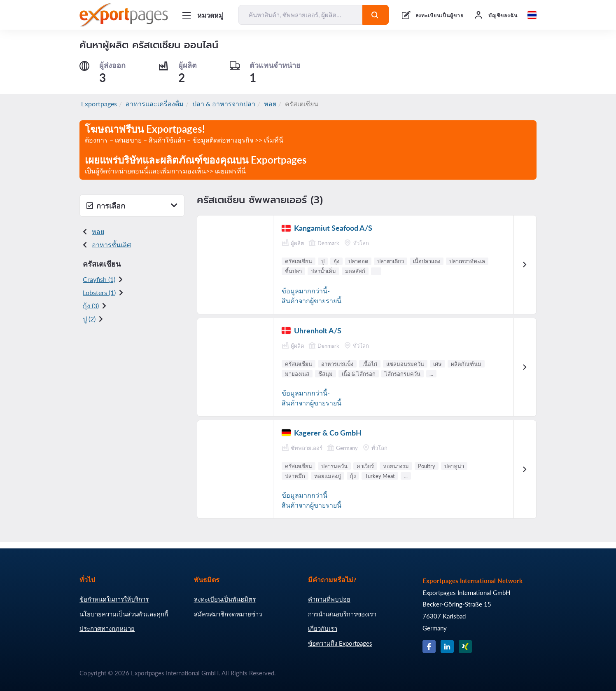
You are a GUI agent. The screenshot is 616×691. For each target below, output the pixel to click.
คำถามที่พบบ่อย (329, 599)
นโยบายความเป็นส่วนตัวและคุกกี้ (124, 614)
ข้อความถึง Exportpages (340, 643)
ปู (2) (89, 319)
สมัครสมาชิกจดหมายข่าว (228, 614)
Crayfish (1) (99, 279)
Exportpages (99, 104)
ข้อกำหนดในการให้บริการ (114, 599)
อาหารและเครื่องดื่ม (155, 104)
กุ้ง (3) (91, 306)
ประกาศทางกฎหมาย (107, 628)
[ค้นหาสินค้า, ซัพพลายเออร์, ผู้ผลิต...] (301, 15)
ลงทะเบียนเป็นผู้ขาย (440, 15)
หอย (270, 104)
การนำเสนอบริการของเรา (342, 614)
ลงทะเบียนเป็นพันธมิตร (225, 599)
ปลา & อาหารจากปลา (224, 104)
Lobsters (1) (99, 292)
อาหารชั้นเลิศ (111, 245)
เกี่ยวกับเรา (323, 628)
